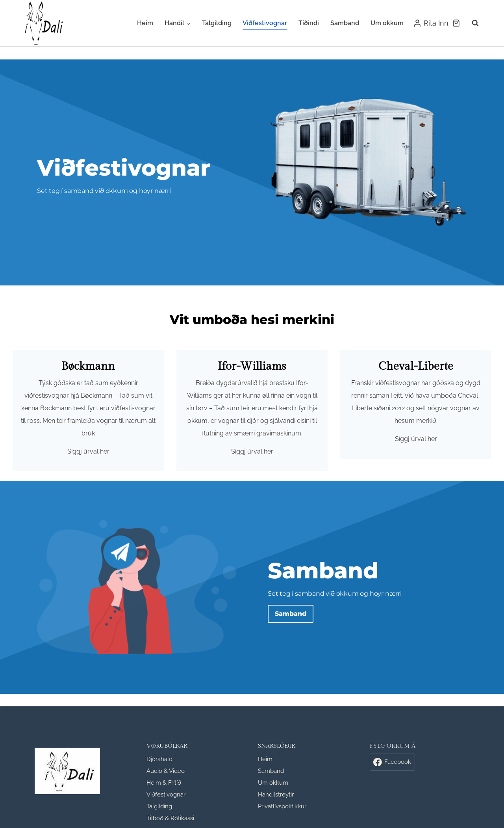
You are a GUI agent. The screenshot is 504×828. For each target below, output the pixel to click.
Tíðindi (309, 23)
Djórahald (159, 759)
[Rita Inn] (431, 23)
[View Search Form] (471, 23)
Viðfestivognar (265, 23)
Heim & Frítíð (164, 783)
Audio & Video (166, 771)
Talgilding (217, 23)
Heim (145, 23)
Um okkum (387, 23)
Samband (345, 23)
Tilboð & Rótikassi (170, 818)
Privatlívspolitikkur (282, 806)
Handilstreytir (276, 795)
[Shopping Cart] (456, 23)
